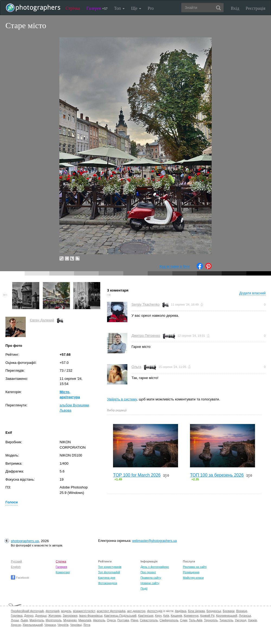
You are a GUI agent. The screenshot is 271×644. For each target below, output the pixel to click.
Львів (24, 620)
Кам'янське (146, 616)
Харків (252, 620)
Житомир (55, 616)
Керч (158, 616)
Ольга (136, 367)
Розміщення (191, 572)
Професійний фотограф (27, 611)
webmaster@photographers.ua (155, 541)
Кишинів (176, 616)
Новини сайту (150, 583)
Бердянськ (214, 611)
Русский (16, 561)
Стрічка (73, 8)
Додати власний (252, 293)
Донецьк (41, 616)
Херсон (16, 625)
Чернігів (63, 625)
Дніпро (29, 616)
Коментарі (63, 572)
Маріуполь (37, 620)
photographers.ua (25, 541)
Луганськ (245, 616)
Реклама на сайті (195, 567)
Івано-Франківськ (91, 616)
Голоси (12, 502)
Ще (136, 8)
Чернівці (76, 625)
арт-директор (136, 611)
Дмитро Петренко (146, 336)
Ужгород (241, 620)
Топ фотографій (109, 572)
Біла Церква (196, 611)
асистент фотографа (111, 611)
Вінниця (242, 611)
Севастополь (149, 620)
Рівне (134, 620)
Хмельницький (33, 625)
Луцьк (15, 620)
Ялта (87, 625)
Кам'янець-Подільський (120, 616)
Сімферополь (169, 620)
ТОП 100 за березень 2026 (217, 475)
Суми (184, 620)
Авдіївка (181, 611)
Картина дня (107, 578)
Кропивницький (227, 616)
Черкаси (50, 625)
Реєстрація (256, 8)
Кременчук (191, 616)
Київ (166, 616)
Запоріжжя (70, 616)
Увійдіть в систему (122, 399)
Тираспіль (226, 620)
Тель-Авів (196, 620)
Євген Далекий (42, 320)
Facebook (20, 578)
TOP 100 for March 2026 (137, 475)
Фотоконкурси (108, 583)
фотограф (52, 611)
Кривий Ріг (207, 616)
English (16, 567)
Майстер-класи (193, 578)
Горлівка (17, 616)
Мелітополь (54, 620)
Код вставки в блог (175, 266)
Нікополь (99, 620)
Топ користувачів (110, 567)
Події (144, 588)
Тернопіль (211, 620)
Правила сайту (151, 578)
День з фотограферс (155, 567)
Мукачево (70, 620)
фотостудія (155, 611)
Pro (151, 8)
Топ (119, 8)
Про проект (148, 572)
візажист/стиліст (84, 611)
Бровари (229, 611)
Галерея (97, 8)
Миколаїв (85, 620)
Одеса (111, 620)
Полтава (123, 620)
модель (66, 611)
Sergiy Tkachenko (146, 304)
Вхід (235, 8)
